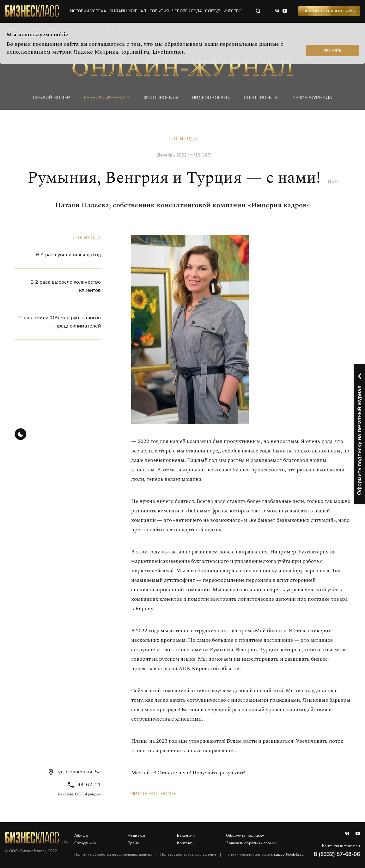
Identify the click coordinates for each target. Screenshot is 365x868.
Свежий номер (51, 98)
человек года (187, 11)
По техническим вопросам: (264, 854)
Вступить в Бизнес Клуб (329, 11)
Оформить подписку (245, 836)
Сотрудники (85, 843)
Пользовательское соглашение (188, 854)
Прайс (133, 843)
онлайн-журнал (128, 11)
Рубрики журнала (107, 98)
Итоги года (183, 139)
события (159, 11)
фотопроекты (161, 98)
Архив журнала (312, 98)
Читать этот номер (154, 794)
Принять (332, 50)
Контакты (186, 843)
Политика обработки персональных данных (113, 854)
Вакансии (186, 836)
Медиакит (137, 836)
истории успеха (88, 11)
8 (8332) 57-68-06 (337, 854)
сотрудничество (223, 11)
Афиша (81, 836)
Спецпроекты (261, 98)
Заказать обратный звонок (251, 843)
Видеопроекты (211, 98)
